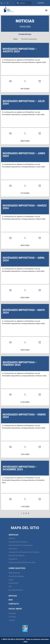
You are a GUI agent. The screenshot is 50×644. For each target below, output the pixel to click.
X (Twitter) (12, 617)
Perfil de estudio (14, 573)
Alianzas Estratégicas (16, 576)
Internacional (13, 583)
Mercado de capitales (17, 556)
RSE (10, 587)
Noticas (13, 596)
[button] (46, 10)
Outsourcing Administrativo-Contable (22, 562)
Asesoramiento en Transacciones (21, 545)
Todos (15, 39)
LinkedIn (12, 620)
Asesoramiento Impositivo (18, 542)
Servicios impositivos (29, 39)
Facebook (12, 613)
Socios (11, 580)
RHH (11, 600)
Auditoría (12, 538)
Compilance (13, 559)
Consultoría (13, 549)
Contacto (14, 604)
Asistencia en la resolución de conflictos (24, 552)
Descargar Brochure (16, 590)
